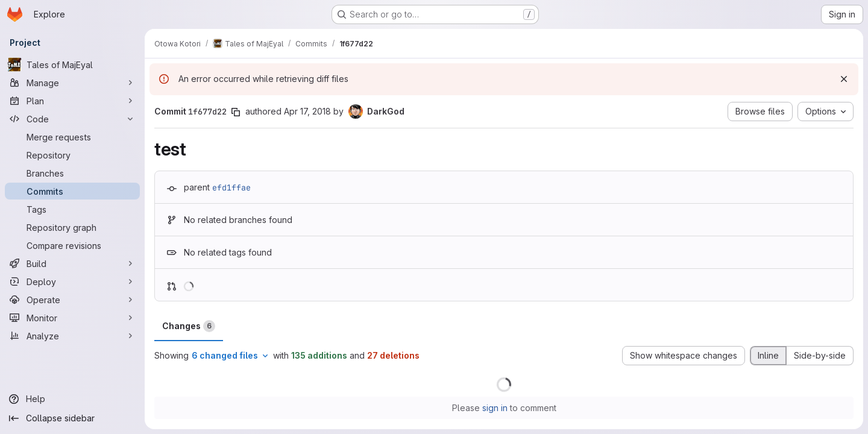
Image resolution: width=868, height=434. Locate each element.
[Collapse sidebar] (72, 418)
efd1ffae (231, 187)
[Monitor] (72, 318)
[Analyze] (72, 336)
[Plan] (72, 101)
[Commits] (72, 191)
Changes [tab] (189, 326)
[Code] (72, 119)
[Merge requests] (72, 137)
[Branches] (72, 173)
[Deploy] (72, 281)
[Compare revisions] (72, 245)
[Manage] (72, 83)
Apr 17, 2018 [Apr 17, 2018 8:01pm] (307, 111)
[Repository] (72, 155)
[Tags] (72, 209)
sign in (495, 408)
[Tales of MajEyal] (72, 64)
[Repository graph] (72, 227)
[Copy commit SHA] (236, 112)
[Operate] (72, 300)
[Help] (72, 399)
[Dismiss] (844, 79)
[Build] (72, 263)
